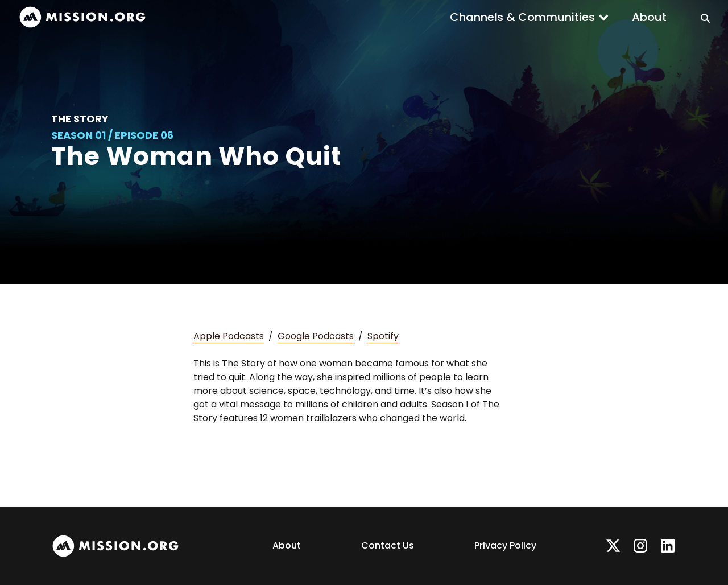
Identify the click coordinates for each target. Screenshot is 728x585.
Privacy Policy (505, 545)
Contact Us (388, 545)
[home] (82, 17)
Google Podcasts (316, 336)
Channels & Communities (522, 17)
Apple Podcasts (229, 336)
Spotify (383, 336)
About (649, 17)
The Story (80, 119)
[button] (530, 17)
